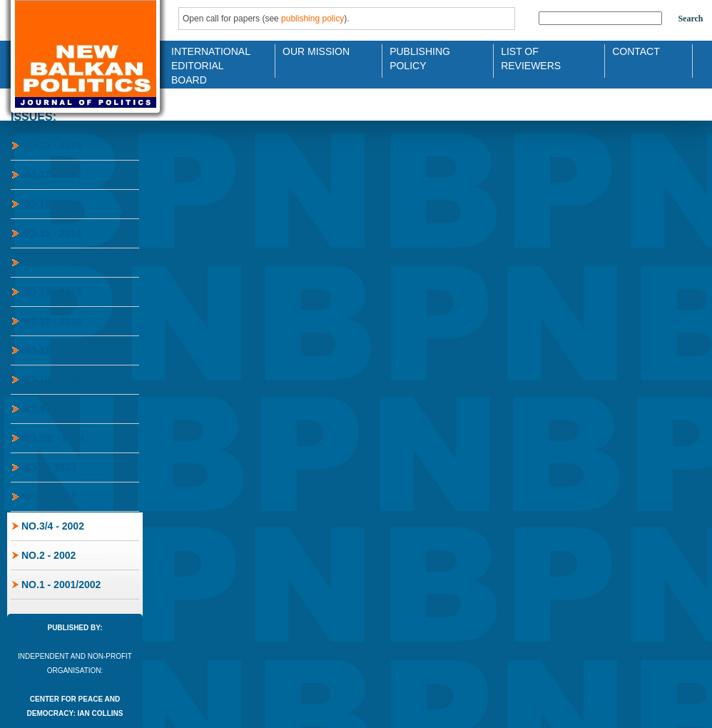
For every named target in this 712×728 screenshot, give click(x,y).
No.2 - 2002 (49, 555)
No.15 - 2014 (51, 233)
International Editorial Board (207, 57)
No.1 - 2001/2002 (61, 585)
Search (690, 19)
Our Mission (316, 51)
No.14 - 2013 (51, 263)
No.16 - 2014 (51, 204)
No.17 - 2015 (51, 175)
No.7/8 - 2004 (53, 438)
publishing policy (312, 19)
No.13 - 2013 (51, 292)
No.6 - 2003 (49, 467)
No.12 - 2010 (51, 321)
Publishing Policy (420, 57)
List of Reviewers (531, 57)
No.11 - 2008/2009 (64, 350)
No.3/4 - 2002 (53, 526)
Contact (636, 51)
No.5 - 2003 (49, 497)
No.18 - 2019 (51, 146)
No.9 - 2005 (49, 409)
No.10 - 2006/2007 (64, 380)
